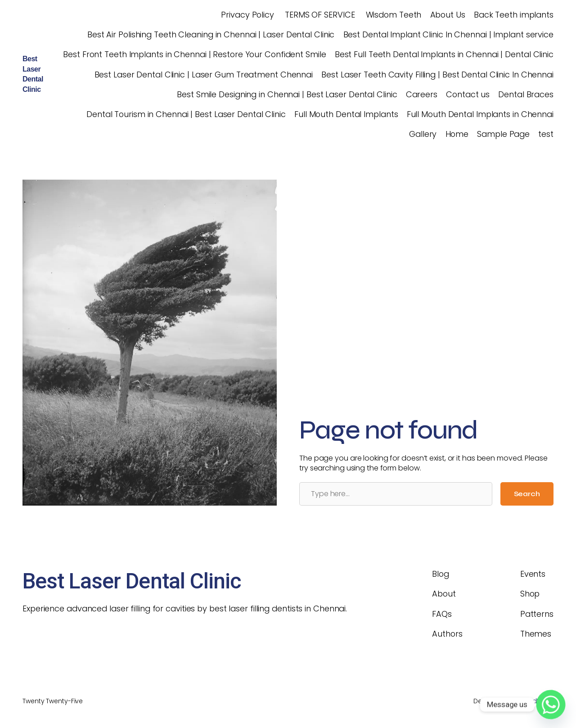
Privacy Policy (246, 15)
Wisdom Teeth (393, 15)
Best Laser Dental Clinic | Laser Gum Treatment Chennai (204, 75)
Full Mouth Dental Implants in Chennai (480, 114)
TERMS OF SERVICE (319, 15)
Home (457, 134)
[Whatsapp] (551, 705)
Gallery (423, 134)
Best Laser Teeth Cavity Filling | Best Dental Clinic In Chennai (437, 75)
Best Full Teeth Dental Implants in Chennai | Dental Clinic (444, 54)
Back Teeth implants (514, 15)
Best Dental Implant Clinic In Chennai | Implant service (449, 34)
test (546, 134)
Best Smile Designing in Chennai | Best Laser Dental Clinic (287, 94)
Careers (422, 94)
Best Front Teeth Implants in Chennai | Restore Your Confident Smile (194, 54)
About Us (448, 15)
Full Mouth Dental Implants (346, 114)
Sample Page (503, 134)
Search (527, 494)
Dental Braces (526, 94)
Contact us (468, 94)
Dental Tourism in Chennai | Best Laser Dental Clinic (186, 114)
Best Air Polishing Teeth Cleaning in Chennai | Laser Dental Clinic (211, 34)
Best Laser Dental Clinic (132, 581)
